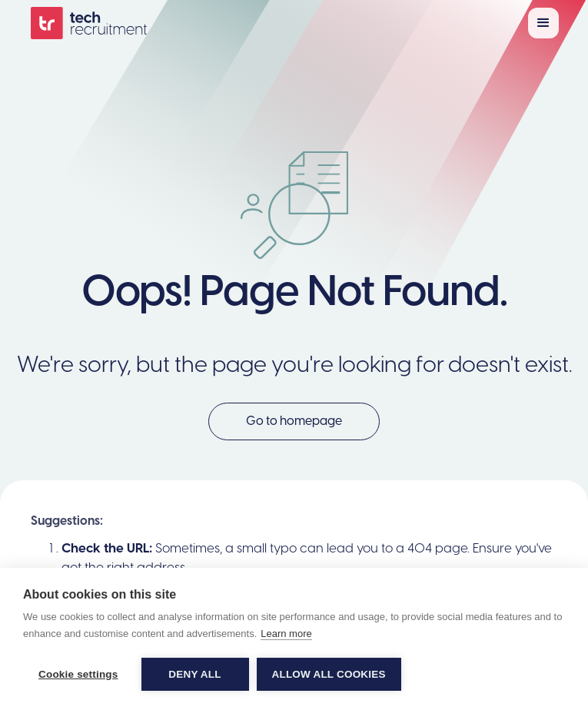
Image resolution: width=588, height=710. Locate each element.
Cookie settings (78, 674)
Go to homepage (294, 421)
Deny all (194, 674)
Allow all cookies (329, 674)
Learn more (286, 634)
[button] (543, 23)
